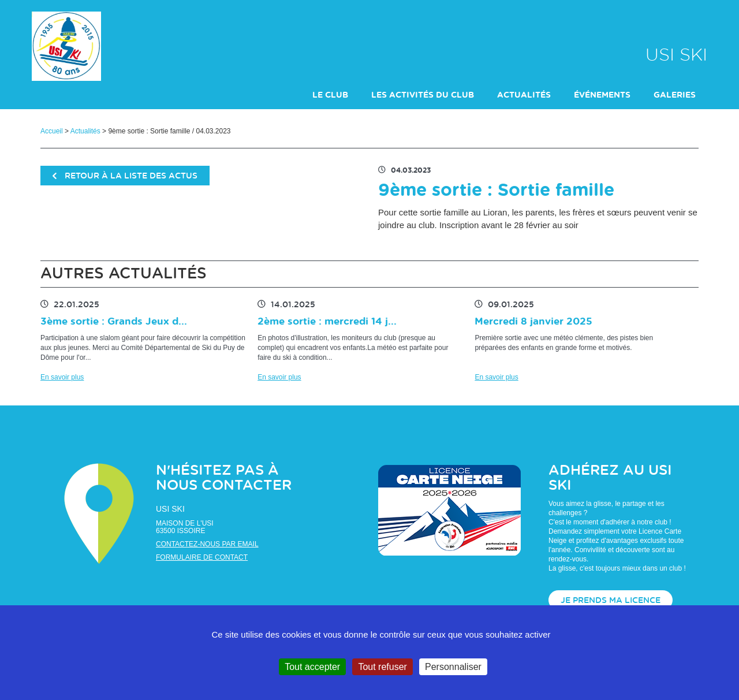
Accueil (52, 131)
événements (602, 95)
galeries (675, 95)
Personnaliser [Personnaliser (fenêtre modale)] (453, 667)
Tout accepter (312, 667)
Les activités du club (423, 95)
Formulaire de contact (202, 557)
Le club (330, 95)
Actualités (85, 131)
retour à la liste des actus (125, 176)
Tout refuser (382, 667)
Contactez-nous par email (207, 544)
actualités (524, 95)
